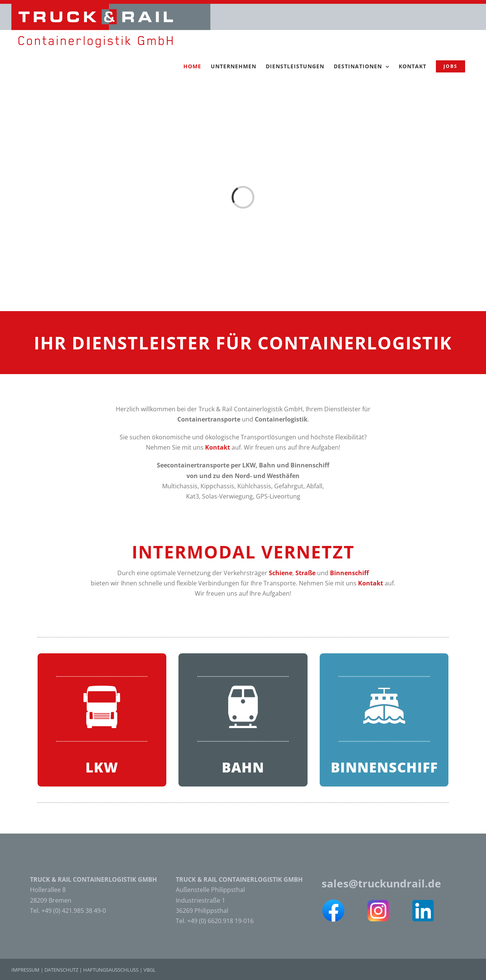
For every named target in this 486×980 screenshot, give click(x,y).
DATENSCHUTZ (61, 970)
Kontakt (218, 447)
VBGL (150, 970)
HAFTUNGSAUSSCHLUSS (111, 970)
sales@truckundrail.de (381, 883)
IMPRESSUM (25, 970)
